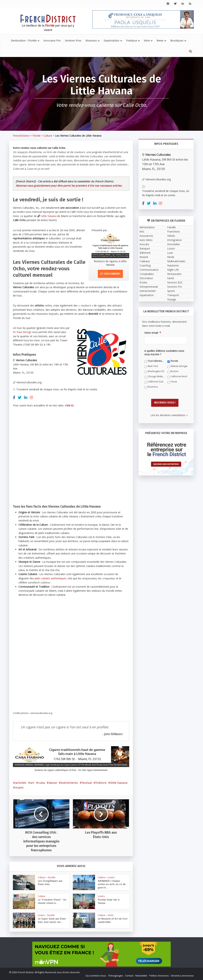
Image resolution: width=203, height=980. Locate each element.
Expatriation (112, 41)
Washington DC (156, 371)
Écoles (143, 282)
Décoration (146, 278)
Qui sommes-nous (96, 976)
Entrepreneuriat (149, 287)
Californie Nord (179, 376)
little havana (119, 783)
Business (91, 41)
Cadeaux (145, 261)
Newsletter (141, 976)
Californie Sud (155, 382)
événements (69, 783)
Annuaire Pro (52, 41)
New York (153, 366)
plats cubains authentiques (51, 578)
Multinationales (176, 261)
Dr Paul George (22, 332)
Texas (174, 382)
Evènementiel (148, 291)
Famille (171, 227)
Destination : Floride (24, 41)
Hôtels (171, 236)
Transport (173, 295)
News (160, 41)
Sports (171, 291)
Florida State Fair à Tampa (112, 900)
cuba (42, 783)
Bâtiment (145, 253)
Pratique (132, 41)
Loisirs (111, 877)
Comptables (147, 274)
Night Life (173, 270)
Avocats (144, 244)
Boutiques (177, 41)
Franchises (174, 231)
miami (19, 788)
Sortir (111, 915)
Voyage (172, 299)
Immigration (174, 240)
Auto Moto (146, 240)
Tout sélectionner (156, 361)
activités (21, 783)
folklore (101, 783)
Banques (145, 248)
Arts (142, 231)
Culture (48, 136)
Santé (171, 278)
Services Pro (175, 287)
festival (87, 783)
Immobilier (174, 244)
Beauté (144, 257)
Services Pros (73, 41)
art (32, 783)
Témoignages (116, 976)
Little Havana (49, 216)
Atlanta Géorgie (179, 366)
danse (53, 783)
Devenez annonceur (182, 976)
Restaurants (174, 274)
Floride (37, 136)
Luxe (170, 253)
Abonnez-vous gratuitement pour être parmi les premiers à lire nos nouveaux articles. (69, 186)
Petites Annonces (159, 976)
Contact (129, 976)
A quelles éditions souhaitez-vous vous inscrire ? (164, 353)
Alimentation (147, 227)
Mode (171, 257)
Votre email (153, 333)
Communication (149, 270)
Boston (174, 371)
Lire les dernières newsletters (169, 415)
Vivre (147, 41)
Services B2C (175, 282)
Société (52, 877)
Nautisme (173, 265)
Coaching (145, 265)
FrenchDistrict (21, 136)
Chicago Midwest (156, 376)
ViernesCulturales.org (27, 382)
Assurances (146, 236)
